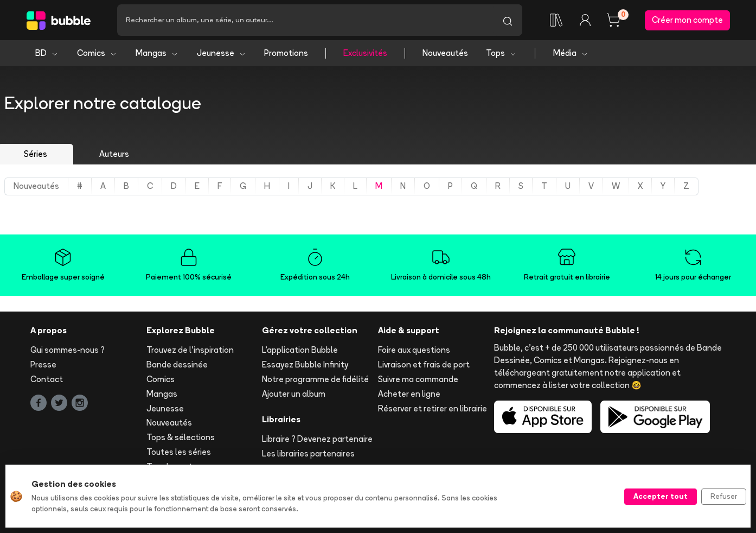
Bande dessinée (177, 364)
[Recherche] (305, 20)
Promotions (286, 53)
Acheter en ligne (409, 394)
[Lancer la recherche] (508, 20)
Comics (97, 53)
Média (571, 53)
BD (47, 53)
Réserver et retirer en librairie (433, 408)
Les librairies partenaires (308, 453)
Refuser (724, 496)
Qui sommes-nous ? (68, 350)
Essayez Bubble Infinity (305, 364)
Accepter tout (661, 496)
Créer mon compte (687, 20)
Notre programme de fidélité (315, 379)
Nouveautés (445, 53)
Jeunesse (222, 53)
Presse (43, 364)
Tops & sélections (181, 437)
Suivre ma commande (418, 379)
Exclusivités (365, 53)
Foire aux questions (414, 350)
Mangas (157, 53)
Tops (501, 53)
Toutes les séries (179, 452)
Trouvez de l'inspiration (190, 350)
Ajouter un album (294, 394)
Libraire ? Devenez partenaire (317, 439)
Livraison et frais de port (424, 364)
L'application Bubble (300, 350)
